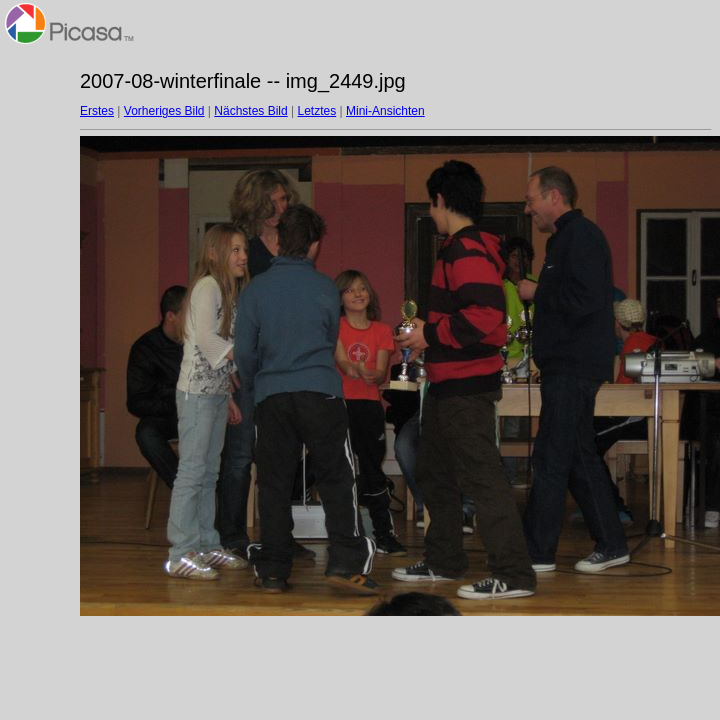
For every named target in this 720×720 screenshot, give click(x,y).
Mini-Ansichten (385, 111)
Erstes (97, 111)
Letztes (317, 111)
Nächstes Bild (250, 111)
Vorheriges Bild (164, 111)
